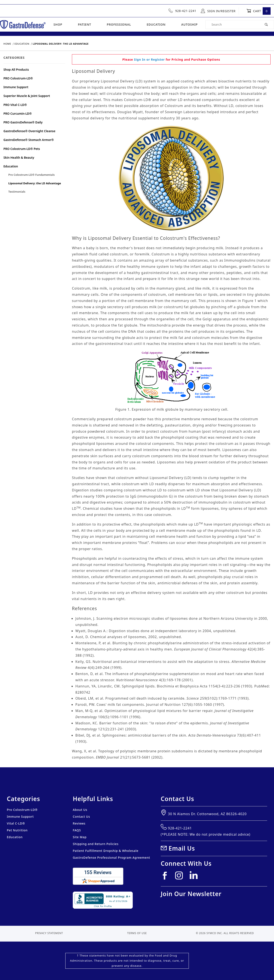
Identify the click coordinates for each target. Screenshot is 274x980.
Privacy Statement (49, 933)
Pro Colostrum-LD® (22, 810)
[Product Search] (232, 25)
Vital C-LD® (16, 823)
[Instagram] (181, 877)
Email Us (182, 848)
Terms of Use (137, 933)
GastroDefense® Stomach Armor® (29, 140)
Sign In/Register (218, 11)
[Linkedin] (195, 877)
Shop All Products (16, 70)
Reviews (79, 823)
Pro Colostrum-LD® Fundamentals (32, 175)
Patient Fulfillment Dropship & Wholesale (106, 851)
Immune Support (16, 87)
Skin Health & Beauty (19, 157)
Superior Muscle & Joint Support (27, 96)
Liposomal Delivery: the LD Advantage (35, 183)
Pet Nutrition (17, 830)
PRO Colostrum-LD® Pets (22, 149)
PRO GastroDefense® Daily (23, 122)
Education (156, 24)
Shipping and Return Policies (96, 844)
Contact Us (81, 817)
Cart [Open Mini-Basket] (258, 11)
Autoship (189, 24)
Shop (58, 24)
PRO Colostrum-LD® (18, 78)
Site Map (80, 837)
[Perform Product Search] (266, 25)
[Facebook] (167, 877)
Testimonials (17, 192)
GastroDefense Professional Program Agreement (111, 858)
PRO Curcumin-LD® (18, 114)
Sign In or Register (149, 59)
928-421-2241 (182, 11)
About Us (80, 810)
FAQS (77, 830)
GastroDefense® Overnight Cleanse (29, 131)
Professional (119, 24)
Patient (85, 24)
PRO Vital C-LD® (15, 105)
